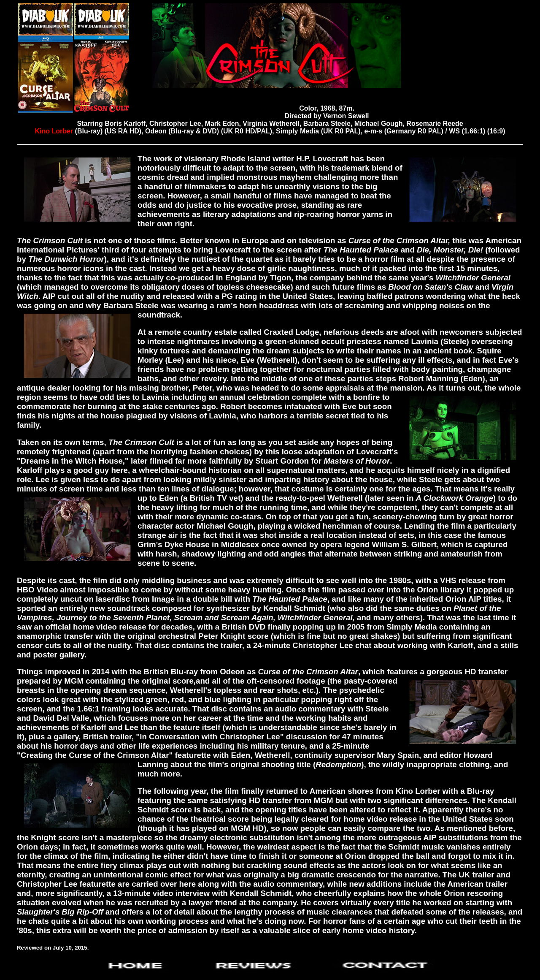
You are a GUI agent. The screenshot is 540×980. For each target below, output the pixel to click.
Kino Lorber (55, 131)
